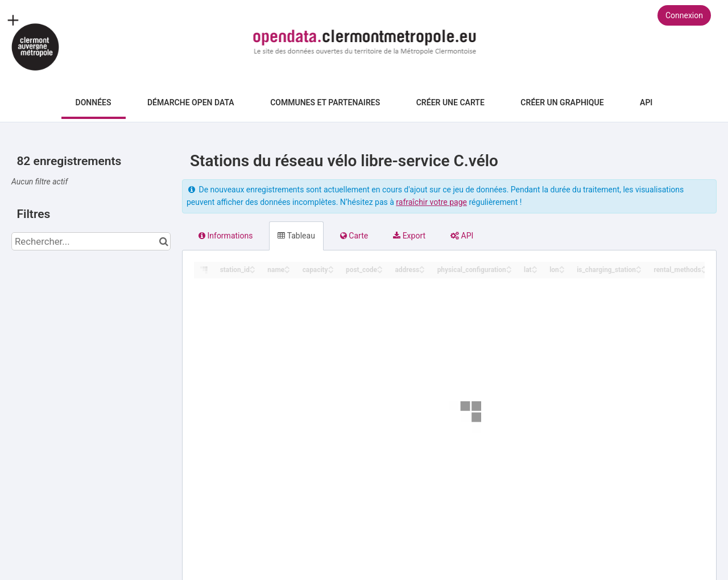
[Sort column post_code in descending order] (380, 271)
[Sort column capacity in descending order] (331, 271)
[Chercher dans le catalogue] (164, 241)
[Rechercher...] (91, 241)
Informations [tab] (226, 236)
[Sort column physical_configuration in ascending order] (509, 267)
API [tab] (462, 236)
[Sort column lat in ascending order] (535, 267)
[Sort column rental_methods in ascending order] (704, 267)
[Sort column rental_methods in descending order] (704, 271)
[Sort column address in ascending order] (422, 267)
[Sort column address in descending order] (422, 271)
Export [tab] (409, 236)
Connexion (684, 15)
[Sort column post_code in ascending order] (380, 267)
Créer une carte (450, 102)
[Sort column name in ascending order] (287, 267)
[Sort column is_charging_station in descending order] (639, 271)
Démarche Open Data (191, 102)
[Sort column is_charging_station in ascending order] (639, 267)
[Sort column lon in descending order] (562, 271)
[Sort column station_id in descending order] (253, 271)
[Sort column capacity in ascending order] (331, 267)
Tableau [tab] (296, 236)
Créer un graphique (562, 102)
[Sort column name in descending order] (287, 271)
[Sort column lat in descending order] (535, 271)
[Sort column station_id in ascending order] (253, 267)
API (646, 102)
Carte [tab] (354, 236)
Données (94, 102)
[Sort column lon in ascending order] (562, 267)
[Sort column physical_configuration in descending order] (509, 271)
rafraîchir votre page (431, 202)
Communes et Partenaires (325, 102)
